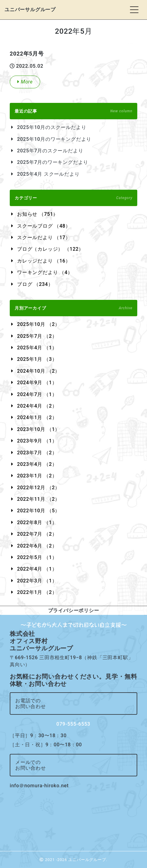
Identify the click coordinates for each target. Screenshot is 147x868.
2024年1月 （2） (37, 417)
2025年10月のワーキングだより (54, 139)
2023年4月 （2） (37, 464)
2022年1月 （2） (37, 592)
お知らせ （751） (38, 214)
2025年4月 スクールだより (48, 174)
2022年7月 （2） (37, 534)
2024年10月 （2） (38, 371)
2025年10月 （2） (38, 324)
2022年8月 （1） (37, 522)
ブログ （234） (35, 284)
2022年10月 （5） (38, 511)
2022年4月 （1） (37, 569)
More (25, 82)
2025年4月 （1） (37, 348)
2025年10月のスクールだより (52, 127)
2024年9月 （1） (37, 383)
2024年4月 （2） (37, 406)
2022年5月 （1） (37, 557)
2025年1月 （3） (37, 359)
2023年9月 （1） (37, 441)
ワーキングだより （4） (45, 272)
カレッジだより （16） (44, 261)
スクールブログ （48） (44, 226)
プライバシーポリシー (74, 610)
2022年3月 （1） (37, 581)
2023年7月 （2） (37, 453)
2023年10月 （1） (38, 429)
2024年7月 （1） (37, 394)
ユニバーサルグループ (30, 10)
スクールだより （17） (44, 237)
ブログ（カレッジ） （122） (50, 249)
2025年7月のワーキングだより (53, 162)
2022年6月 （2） (37, 546)
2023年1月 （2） (37, 476)
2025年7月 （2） (37, 336)
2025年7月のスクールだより (50, 151)
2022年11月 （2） (38, 499)
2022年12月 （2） (38, 488)
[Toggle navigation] (134, 10)
